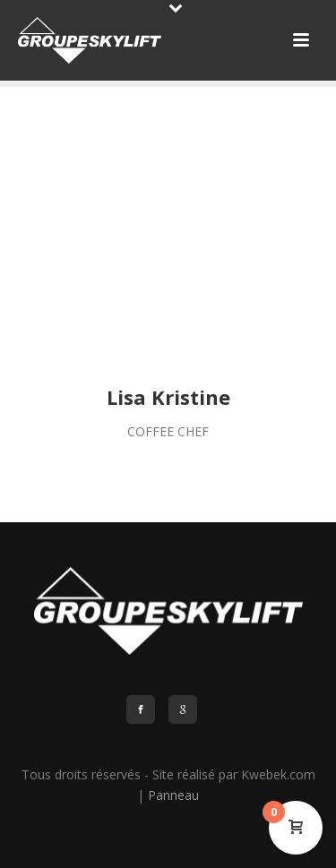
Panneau (173, 795)
